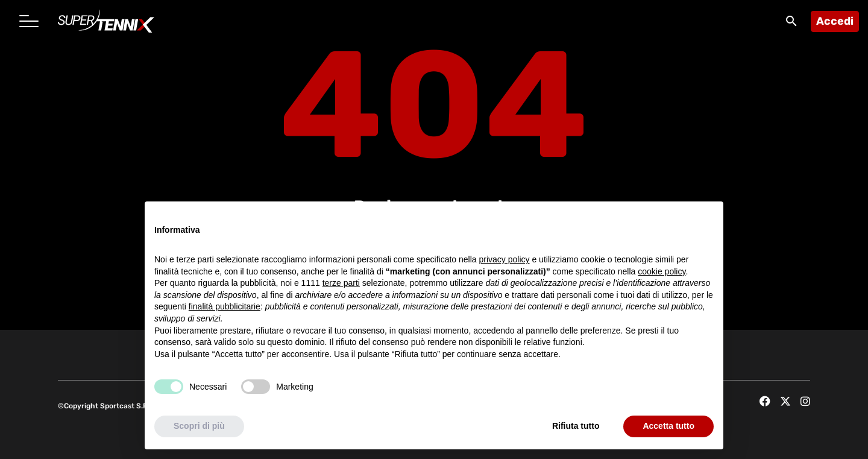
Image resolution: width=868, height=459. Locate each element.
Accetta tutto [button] (668, 426)
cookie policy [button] (662, 271)
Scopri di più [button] (199, 426)
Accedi (835, 21)
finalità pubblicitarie (225, 306)
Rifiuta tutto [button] (576, 426)
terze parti (341, 283)
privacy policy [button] (505, 259)
